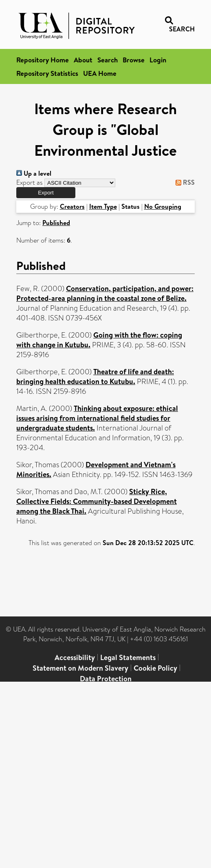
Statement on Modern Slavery (80, 668)
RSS (184, 182)
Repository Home (43, 60)
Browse (134, 60)
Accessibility (75, 657)
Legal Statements (128, 657)
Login (158, 60)
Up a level (34, 173)
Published (56, 223)
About (83, 60)
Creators (72, 206)
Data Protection (106, 679)
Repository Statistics (47, 73)
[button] (46, 193)
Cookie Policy (155, 668)
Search (108, 60)
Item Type (103, 206)
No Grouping (163, 206)
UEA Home (100, 73)
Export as (30, 182)
